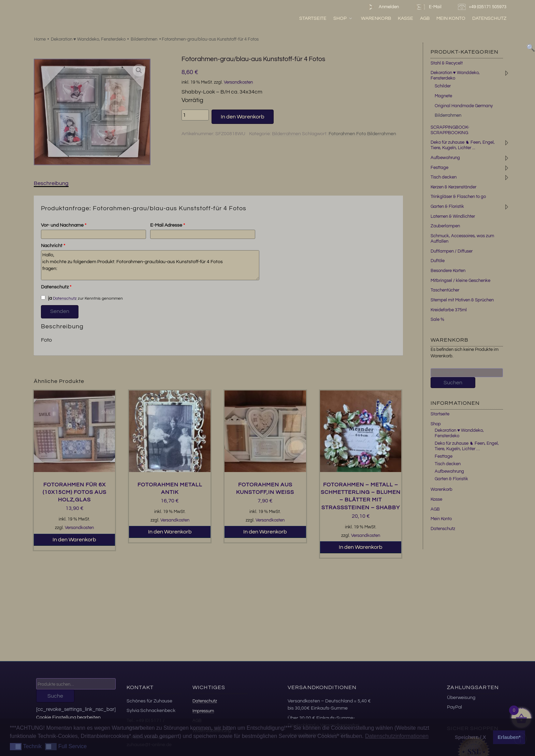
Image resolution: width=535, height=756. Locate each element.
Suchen (453, 383)
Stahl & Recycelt (447, 63)
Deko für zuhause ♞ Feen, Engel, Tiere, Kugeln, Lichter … (467, 446)
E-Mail (428, 7)
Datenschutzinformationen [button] (397, 736)
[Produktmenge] (195, 115)
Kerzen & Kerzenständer (453, 187)
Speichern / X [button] (470, 737)
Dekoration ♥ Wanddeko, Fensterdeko (88, 39)
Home (40, 39)
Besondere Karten (448, 271)
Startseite (313, 18)
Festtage (439, 168)
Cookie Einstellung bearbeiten (68, 717)
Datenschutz (489, 18)
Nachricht (53, 246)
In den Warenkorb (243, 117)
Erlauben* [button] (509, 737)
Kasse (406, 18)
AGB (425, 18)
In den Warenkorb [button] (74, 540)
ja (46, 298)
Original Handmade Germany (464, 106)
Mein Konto (451, 18)
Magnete (443, 96)
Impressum (203, 711)
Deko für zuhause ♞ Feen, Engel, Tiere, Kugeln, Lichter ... (463, 145)
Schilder (443, 86)
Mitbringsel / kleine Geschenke (460, 281)
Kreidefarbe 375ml (449, 310)
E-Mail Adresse (168, 225)
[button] (139, 70)
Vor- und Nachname (64, 225)
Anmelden (382, 7)
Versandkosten (238, 82)
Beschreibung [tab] (51, 183)
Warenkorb (376, 18)
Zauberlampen (445, 226)
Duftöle (438, 261)
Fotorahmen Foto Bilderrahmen (362, 134)
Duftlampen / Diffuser (452, 251)
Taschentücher (445, 290)
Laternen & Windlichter (453, 216)
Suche (55, 696)
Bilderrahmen (144, 39)
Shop (343, 18)
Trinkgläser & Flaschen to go (458, 197)
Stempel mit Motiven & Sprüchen (462, 300)
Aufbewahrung (445, 158)
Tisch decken (444, 177)
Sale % (437, 319)
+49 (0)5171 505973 (483, 7)
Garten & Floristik (447, 206)
